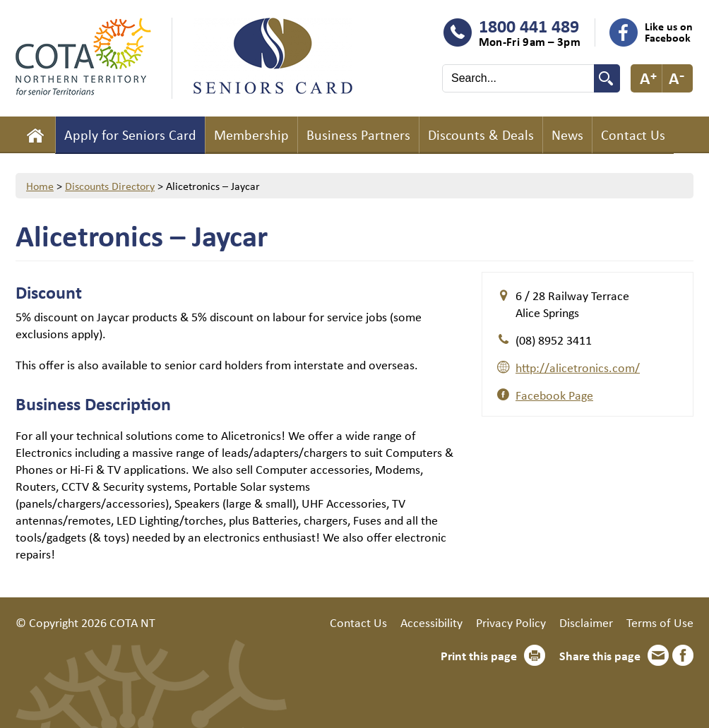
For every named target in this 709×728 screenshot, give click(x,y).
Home (35, 135)
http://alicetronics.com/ (578, 367)
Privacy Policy (511, 622)
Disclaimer (586, 622)
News (567, 135)
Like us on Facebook (669, 32)
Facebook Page (554, 395)
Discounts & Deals (481, 135)
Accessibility (431, 622)
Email (658, 655)
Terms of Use (660, 622)
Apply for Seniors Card (130, 135)
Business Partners (358, 135)
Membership (251, 135)
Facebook (683, 655)
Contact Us (633, 135)
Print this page (479, 655)
